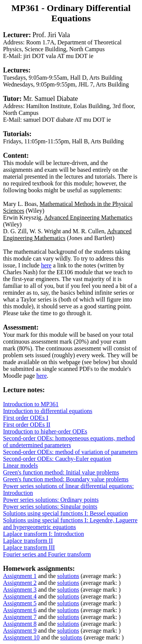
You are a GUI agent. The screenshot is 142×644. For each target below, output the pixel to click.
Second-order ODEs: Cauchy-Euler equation (57, 459)
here (46, 265)
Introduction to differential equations (48, 411)
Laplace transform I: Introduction (44, 534)
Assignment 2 (20, 583)
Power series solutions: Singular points (50, 507)
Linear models (20, 466)
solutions (68, 576)
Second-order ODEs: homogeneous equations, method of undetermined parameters (69, 442)
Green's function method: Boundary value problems (66, 479)
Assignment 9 (20, 631)
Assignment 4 (20, 596)
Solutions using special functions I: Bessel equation (66, 513)
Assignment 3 (20, 590)
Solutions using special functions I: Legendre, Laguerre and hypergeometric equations (70, 524)
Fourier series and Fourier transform (47, 554)
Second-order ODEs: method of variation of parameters (70, 452)
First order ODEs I (26, 418)
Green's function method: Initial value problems (61, 472)
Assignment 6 (20, 610)
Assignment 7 (20, 617)
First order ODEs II (27, 425)
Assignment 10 (21, 637)
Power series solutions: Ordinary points (51, 500)
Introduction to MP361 (31, 404)
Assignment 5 (20, 603)
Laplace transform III (29, 547)
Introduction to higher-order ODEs (45, 431)
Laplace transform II (28, 541)
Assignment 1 (20, 576)
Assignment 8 (20, 624)
